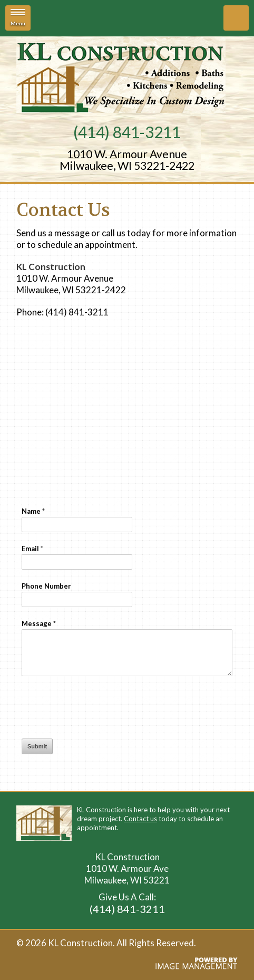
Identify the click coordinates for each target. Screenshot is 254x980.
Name (33, 511)
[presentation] (102, 707)
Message (39, 623)
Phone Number (46, 586)
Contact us (140, 819)
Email (32, 549)
